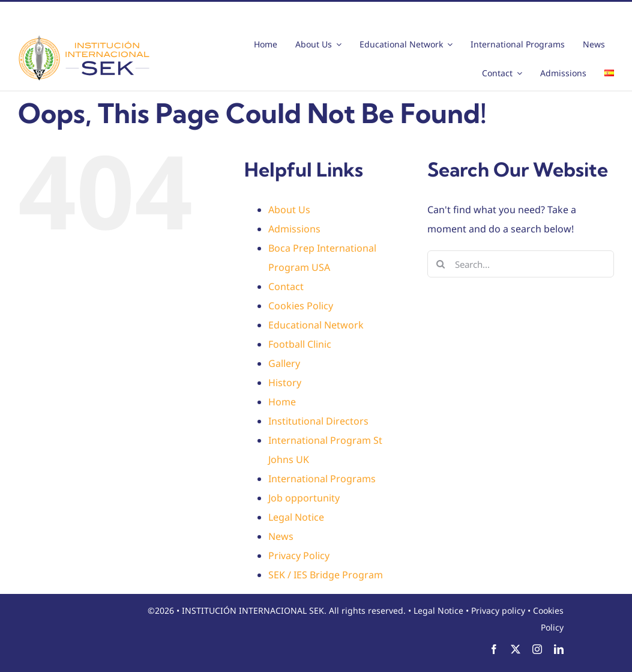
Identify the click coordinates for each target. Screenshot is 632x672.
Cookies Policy (301, 306)
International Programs (322, 479)
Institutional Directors (318, 421)
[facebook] (494, 649)
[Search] (441, 264)
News (281, 536)
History (285, 383)
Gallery (284, 363)
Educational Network (316, 325)
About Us (289, 210)
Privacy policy (498, 610)
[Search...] (521, 264)
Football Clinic (300, 344)
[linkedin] (559, 649)
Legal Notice (296, 517)
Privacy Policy (299, 555)
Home (282, 402)
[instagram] (537, 649)
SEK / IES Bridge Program (326, 575)
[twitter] (516, 649)
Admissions (294, 229)
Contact (286, 286)
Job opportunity (304, 498)
